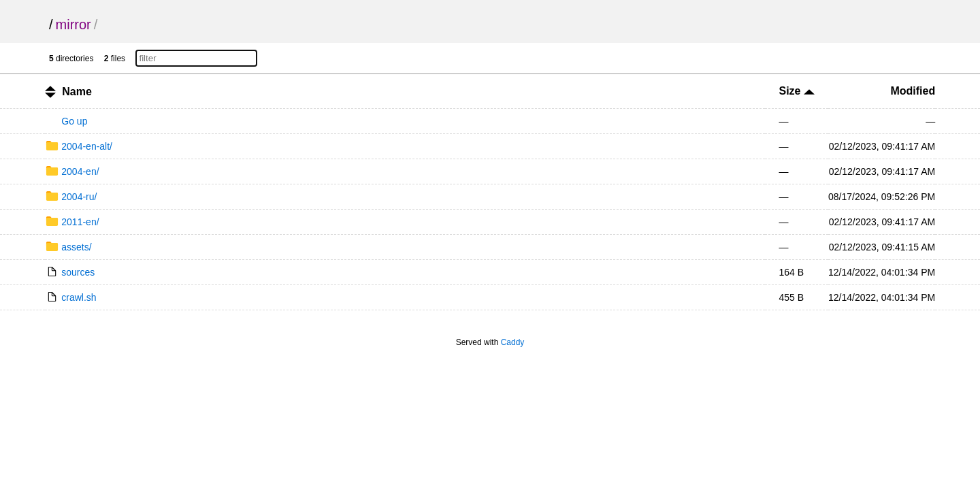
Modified (913, 91)
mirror (73, 24)
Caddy (513, 342)
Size (796, 91)
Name (77, 92)
